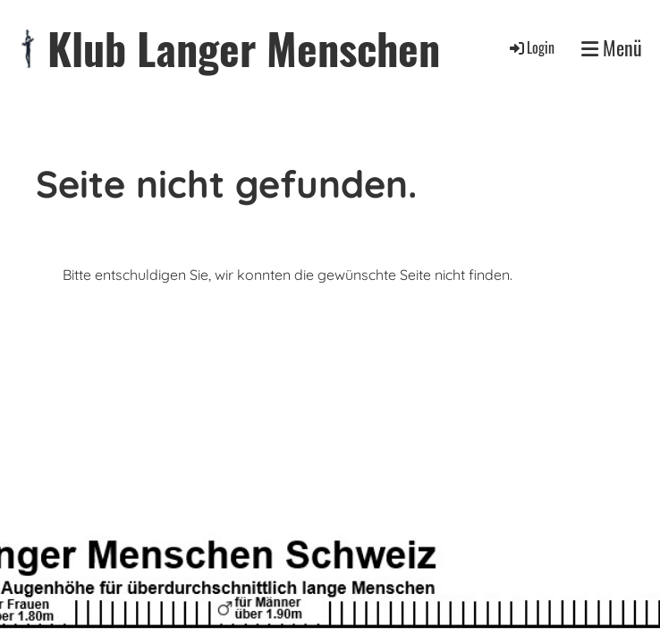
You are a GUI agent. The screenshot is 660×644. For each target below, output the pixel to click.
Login (531, 47)
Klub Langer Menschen (244, 48)
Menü (612, 48)
